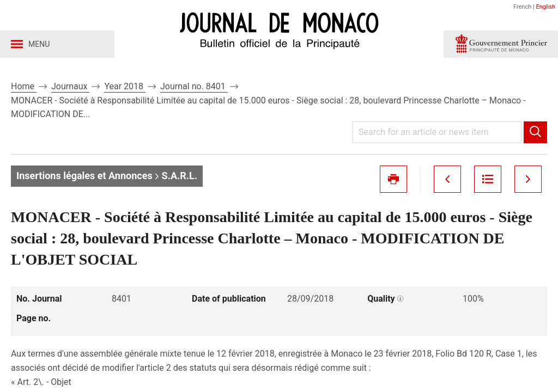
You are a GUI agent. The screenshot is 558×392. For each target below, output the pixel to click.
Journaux (70, 86)
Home (24, 86)
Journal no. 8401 (194, 86)
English (545, 7)
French (522, 7)
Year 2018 (125, 86)
